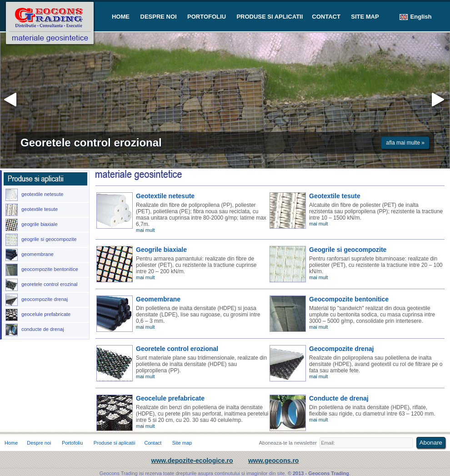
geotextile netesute (34, 195)
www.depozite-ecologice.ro (192, 461)
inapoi (12, 100)
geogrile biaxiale (32, 225)
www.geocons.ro (274, 461)
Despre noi (39, 443)
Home (11, 443)
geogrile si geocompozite (41, 240)
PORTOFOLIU (207, 17)
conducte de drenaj (35, 330)
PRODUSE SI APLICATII (270, 17)
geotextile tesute (32, 210)
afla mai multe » (405, 143)
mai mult (145, 230)
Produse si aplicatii (115, 443)
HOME (122, 17)
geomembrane (30, 255)
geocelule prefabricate (38, 315)
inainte (437, 100)
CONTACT (326, 17)
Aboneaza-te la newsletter (288, 443)
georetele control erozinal (42, 285)
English (416, 17)
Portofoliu (72, 443)
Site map (182, 443)
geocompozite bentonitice (42, 270)
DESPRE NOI (159, 17)
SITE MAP (365, 17)
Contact (153, 443)
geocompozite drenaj (37, 300)
